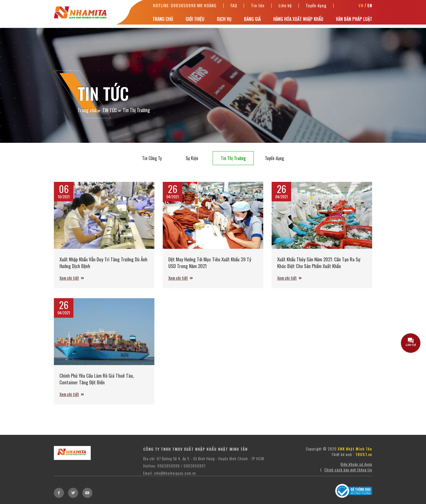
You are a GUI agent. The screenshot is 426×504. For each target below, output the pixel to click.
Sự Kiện (192, 158)
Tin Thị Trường (233, 158)
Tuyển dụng (316, 7)
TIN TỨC (110, 110)
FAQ (234, 7)
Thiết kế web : (343, 460)
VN (361, 7)
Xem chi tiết (70, 278)
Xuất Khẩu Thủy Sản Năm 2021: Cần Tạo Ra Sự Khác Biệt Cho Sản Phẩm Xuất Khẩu (319, 262)
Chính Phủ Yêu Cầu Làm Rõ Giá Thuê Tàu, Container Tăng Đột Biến (97, 382)
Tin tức (258, 7)
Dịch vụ (224, 21)
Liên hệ (285, 7)
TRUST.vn (364, 460)
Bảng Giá (252, 21)
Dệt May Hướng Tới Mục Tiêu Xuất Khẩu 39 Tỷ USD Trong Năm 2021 (211, 262)
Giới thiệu (195, 21)
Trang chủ (163, 21)
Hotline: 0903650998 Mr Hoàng (185, 7)
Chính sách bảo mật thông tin (348, 476)
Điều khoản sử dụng (356, 470)
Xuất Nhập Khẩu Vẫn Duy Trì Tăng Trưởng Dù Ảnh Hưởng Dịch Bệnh (104, 262)
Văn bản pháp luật (354, 21)
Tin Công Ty (152, 158)
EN (370, 7)
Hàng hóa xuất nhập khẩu (298, 21)
